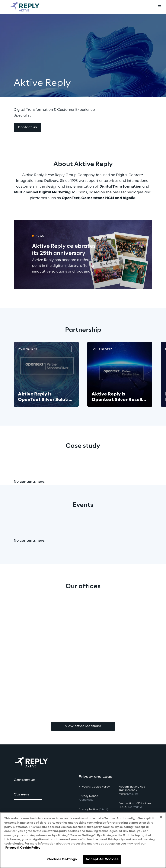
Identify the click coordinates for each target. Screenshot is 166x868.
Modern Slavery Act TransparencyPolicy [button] (132, 790)
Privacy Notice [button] (88, 798)
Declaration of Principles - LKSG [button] (135, 805)
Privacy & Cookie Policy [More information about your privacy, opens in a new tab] (23, 848)
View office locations (83, 726)
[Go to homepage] (29, 7)
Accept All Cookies (102, 859)
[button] (27, 128)
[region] (83, 840)
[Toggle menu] (159, 7)
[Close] (161, 817)
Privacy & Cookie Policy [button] (94, 787)
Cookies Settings (62, 859)
